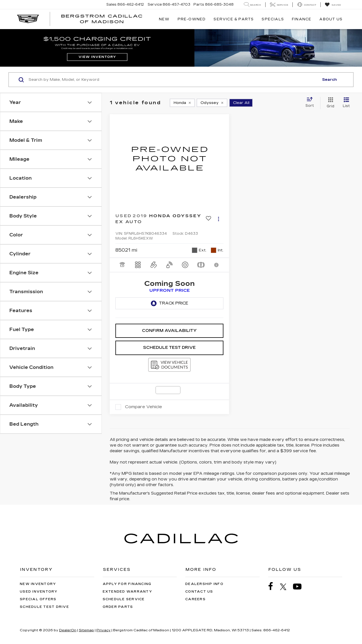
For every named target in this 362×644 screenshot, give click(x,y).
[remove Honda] (182, 103)
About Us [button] (331, 19)
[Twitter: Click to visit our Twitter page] (286, 587)
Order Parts (118, 607)
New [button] (164, 19)
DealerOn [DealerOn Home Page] (68, 630)
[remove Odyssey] (212, 103)
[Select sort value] (311, 103)
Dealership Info (204, 584)
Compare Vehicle (144, 407)
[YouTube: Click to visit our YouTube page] (300, 587)
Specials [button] (273, 19)
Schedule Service (124, 599)
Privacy (104, 630)
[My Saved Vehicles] (333, 5)
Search (329, 80)
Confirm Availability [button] (169, 331)
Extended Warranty (127, 592)
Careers (195, 599)
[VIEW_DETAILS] (169, 159)
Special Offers (38, 599)
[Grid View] (329, 103)
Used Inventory (39, 592)
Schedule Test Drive (169, 348)
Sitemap (86, 630)
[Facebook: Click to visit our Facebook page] (273, 587)
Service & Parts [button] (234, 19)
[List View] (346, 103)
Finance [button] (302, 19)
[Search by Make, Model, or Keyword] (173, 80)
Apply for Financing (127, 584)
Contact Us (199, 592)
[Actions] (218, 219)
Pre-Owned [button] (192, 19)
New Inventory (38, 584)
